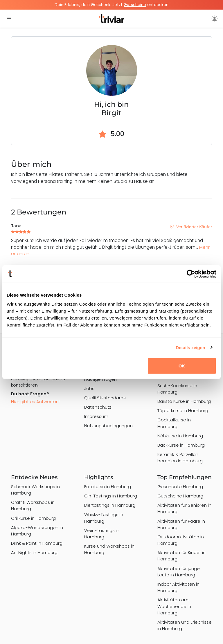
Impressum (96, 416)
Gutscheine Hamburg (180, 496)
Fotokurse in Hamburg (108, 487)
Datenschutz (98, 407)
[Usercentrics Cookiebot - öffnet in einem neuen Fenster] (191, 274)
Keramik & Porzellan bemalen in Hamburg (180, 458)
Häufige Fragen (100, 379)
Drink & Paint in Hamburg (37, 543)
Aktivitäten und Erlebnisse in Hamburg (185, 625)
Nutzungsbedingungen (108, 426)
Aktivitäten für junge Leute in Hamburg (179, 572)
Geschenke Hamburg (180, 487)
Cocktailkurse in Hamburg (174, 423)
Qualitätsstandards (105, 398)
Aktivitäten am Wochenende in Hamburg (174, 606)
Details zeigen (190, 347)
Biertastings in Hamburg (110, 505)
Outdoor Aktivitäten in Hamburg (181, 540)
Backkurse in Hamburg (181, 445)
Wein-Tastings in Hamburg (102, 534)
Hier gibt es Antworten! (35, 402)
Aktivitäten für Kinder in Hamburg (181, 556)
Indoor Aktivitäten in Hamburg (178, 587)
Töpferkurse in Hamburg (183, 411)
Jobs (89, 388)
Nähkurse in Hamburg (180, 436)
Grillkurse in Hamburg (33, 518)
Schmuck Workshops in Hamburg (35, 490)
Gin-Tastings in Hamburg (111, 496)
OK (182, 366)
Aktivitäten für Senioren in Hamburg (184, 508)
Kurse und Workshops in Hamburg (109, 549)
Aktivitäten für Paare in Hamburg (181, 524)
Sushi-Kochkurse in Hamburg (177, 389)
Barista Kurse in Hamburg (184, 401)
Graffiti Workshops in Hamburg (33, 505)
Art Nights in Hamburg (34, 552)
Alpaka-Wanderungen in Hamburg (37, 531)
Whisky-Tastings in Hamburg (104, 518)
